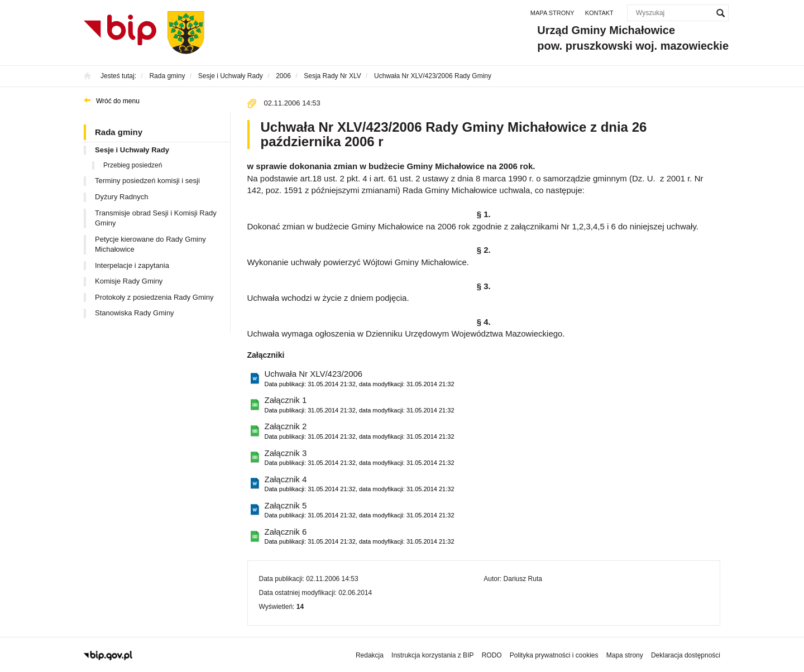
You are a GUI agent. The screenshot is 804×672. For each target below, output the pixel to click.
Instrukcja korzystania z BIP (432, 655)
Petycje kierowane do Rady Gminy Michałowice (150, 244)
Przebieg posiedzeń (133, 165)
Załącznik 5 (360, 510)
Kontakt (599, 13)
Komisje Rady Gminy (129, 281)
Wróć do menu (118, 101)
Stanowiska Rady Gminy (135, 313)
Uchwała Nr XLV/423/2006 (360, 379)
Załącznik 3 (360, 458)
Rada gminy (119, 132)
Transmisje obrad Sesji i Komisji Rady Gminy (156, 218)
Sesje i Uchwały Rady (132, 150)
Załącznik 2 (360, 431)
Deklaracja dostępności (686, 655)
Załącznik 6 (360, 537)
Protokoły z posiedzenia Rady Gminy (154, 297)
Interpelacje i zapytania (132, 265)
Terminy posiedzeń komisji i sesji (147, 181)
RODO (492, 655)
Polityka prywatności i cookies (554, 655)
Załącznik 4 (360, 484)
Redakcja (370, 655)
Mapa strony (552, 13)
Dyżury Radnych (121, 197)
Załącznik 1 (360, 405)
